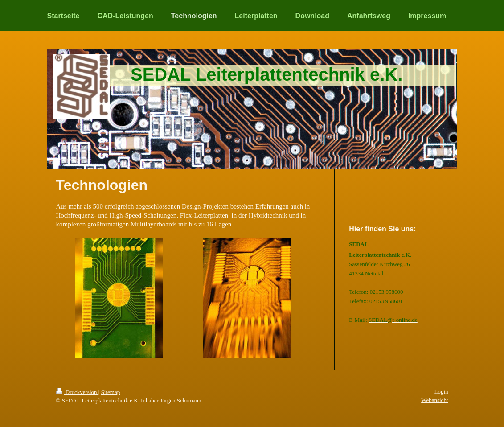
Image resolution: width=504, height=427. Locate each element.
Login (441, 392)
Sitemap (111, 392)
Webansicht (434, 400)
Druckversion (77, 392)
